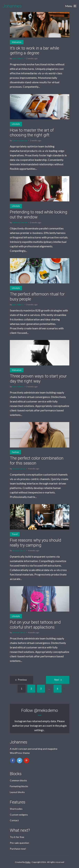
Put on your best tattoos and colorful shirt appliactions (35, 625)
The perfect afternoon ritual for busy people (37, 297)
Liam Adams (18, 58)
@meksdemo (46, 710)
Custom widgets (19, 815)
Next (57, 680)
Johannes (12, 6)
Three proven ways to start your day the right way (38, 379)
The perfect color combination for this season (37, 461)
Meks (28, 862)
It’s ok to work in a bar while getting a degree (34, 51)
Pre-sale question (19, 843)
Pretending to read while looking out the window (39, 215)
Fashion (15, 452)
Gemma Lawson (20, 140)
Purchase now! (18, 849)
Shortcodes (16, 809)
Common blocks (18, 780)
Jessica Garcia (19, 469)
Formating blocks (19, 786)
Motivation (17, 42)
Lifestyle (16, 124)
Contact (14, 820)
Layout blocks (17, 792)
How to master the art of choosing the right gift (32, 133)
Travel (15, 534)
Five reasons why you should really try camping (36, 543)
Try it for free (17, 837)
